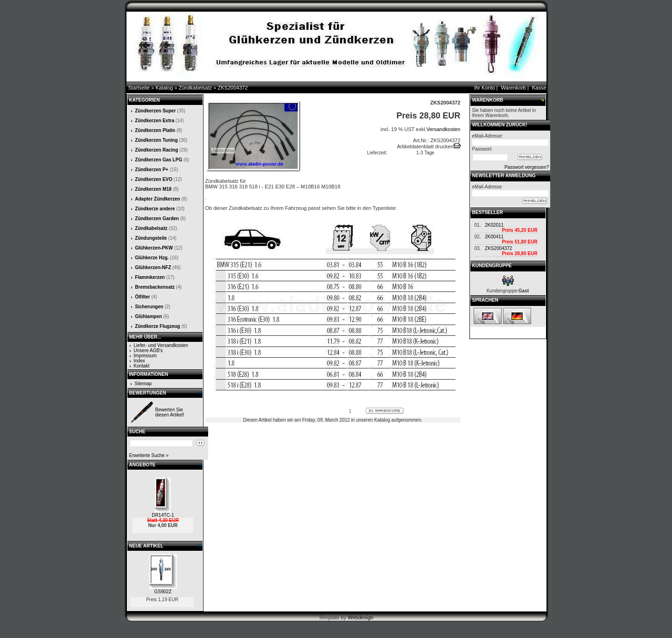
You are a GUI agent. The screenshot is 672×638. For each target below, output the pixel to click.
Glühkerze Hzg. (152, 258)
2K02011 (494, 225)
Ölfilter (142, 297)
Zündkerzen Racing (156, 150)
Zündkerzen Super (155, 111)
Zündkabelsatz (196, 88)
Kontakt (141, 366)
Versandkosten (444, 129)
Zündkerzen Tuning (156, 140)
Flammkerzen (150, 277)
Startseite (139, 88)
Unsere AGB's (148, 350)
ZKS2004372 (233, 88)
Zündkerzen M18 (153, 189)
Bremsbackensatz (155, 287)
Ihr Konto (485, 88)
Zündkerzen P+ (151, 170)
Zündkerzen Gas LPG (158, 160)
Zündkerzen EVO (154, 179)
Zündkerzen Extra (154, 121)
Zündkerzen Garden (157, 218)
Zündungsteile (151, 238)
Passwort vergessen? (527, 167)
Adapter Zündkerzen (157, 199)
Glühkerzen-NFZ (153, 267)
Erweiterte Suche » (149, 455)
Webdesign (360, 617)
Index (139, 361)
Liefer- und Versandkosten (161, 345)
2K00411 (494, 237)
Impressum (145, 356)
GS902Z (163, 592)
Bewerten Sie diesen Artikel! (170, 412)
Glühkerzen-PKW (154, 248)
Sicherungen (149, 307)
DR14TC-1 (163, 515)
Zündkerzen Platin (155, 130)
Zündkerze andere (155, 209)
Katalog (164, 88)
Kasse (539, 88)
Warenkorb (514, 88)
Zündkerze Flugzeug (157, 326)
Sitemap (143, 384)
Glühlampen (148, 316)
